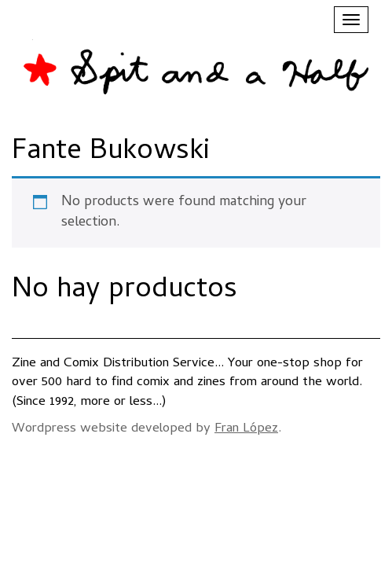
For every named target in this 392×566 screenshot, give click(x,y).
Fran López (246, 429)
